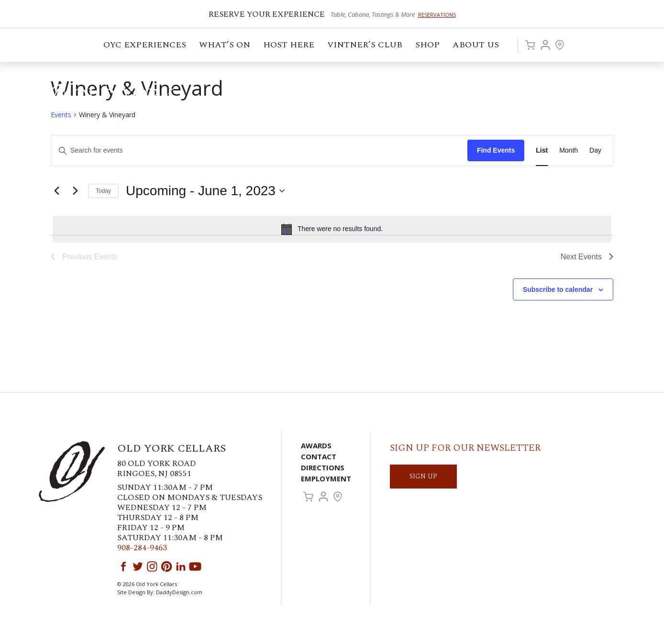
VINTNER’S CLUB (365, 46)
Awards (316, 445)
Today (103, 191)
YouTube (195, 566)
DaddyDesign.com (179, 592)
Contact (319, 456)
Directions (323, 467)
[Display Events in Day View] (595, 150)
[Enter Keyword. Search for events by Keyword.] (259, 150)
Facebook (123, 566)
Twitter (138, 566)
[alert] (332, 229)
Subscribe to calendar (558, 289)
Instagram (152, 566)
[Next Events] (75, 191)
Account (545, 45)
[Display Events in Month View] (569, 150)
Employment (326, 478)
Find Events (496, 150)
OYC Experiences (145, 46)
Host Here (289, 46)
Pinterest (166, 566)
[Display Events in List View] (542, 150)
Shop (428, 46)
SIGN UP (423, 476)
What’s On (225, 46)
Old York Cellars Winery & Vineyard (108, 98)
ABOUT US (476, 46)
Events (61, 115)
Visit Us (560, 45)
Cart (530, 45)
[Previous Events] (56, 191)
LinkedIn (181, 566)
